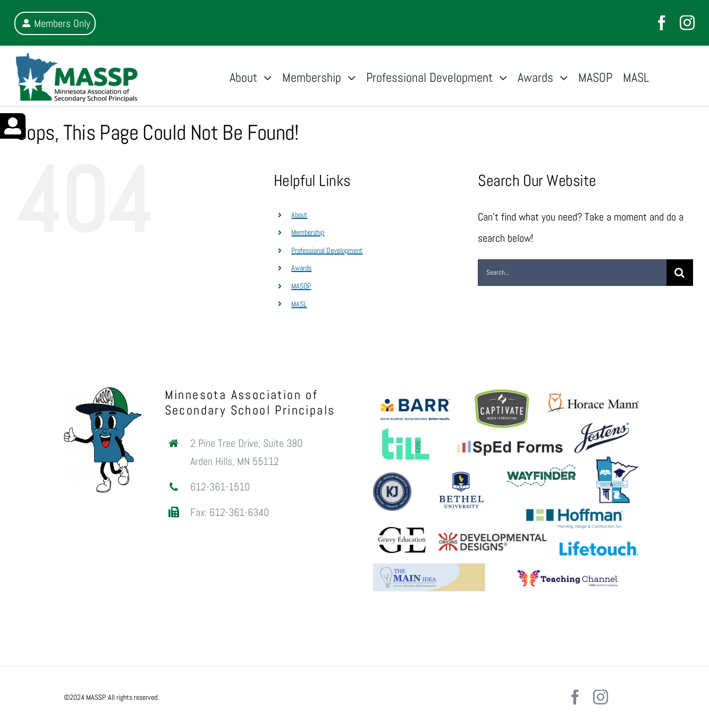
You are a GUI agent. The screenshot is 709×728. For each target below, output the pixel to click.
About (299, 215)
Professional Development (327, 250)
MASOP (301, 286)
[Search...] (572, 273)
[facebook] (662, 23)
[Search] (680, 273)
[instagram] (687, 23)
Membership (308, 232)
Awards (301, 268)
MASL (299, 304)
